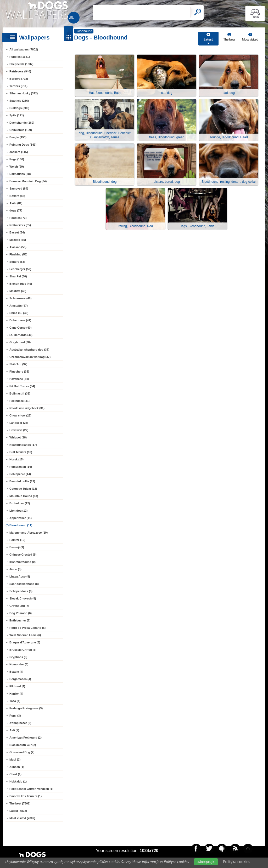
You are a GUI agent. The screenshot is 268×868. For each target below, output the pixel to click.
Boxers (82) (17, 196)
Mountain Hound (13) (24, 496)
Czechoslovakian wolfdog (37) (30, 357)
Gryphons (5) (18, 657)
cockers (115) (19, 152)
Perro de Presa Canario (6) (27, 628)
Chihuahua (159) (21, 130)
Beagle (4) (16, 672)
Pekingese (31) (19, 401)
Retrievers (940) (20, 71)
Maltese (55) (18, 240)
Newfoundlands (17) (23, 445)
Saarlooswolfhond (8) (24, 584)
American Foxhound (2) (26, 738)
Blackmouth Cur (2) (23, 745)
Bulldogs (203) (19, 108)
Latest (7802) (18, 811)
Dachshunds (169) (22, 123)
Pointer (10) (17, 540)
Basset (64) (17, 232)
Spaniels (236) (19, 101)
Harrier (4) (16, 694)
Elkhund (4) (17, 686)
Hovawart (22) (19, 430)
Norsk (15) (16, 459)
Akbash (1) (17, 767)
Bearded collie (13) (22, 481)
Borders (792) (19, 79)
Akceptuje (206, 862)
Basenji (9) (17, 547)
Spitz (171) (17, 115)
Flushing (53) (18, 254)
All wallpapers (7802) (24, 49)
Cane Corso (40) (20, 328)
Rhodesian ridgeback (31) (27, 408)
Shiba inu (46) (19, 313)
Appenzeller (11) (21, 518)
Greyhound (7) (19, 606)
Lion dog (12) (18, 511)
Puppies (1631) (20, 57)
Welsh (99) (17, 167)
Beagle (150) (18, 137)
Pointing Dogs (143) (23, 145)
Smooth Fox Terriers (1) (26, 796)
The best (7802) (20, 803)
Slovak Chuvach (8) (23, 598)
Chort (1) (15, 774)
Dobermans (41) (20, 320)
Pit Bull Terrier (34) (22, 386)
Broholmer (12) (20, 503)
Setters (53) (17, 262)
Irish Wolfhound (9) (23, 562)
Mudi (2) (15, 760)
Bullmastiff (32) (20, 393)
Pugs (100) (17, 159)
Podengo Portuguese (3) (26, 708)
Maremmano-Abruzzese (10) (29, 533)
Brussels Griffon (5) (23, 650)
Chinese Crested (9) (23, 555)
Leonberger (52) (20, 269)
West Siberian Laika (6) (25, 635)
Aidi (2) (14, 730)
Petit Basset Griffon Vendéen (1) (31, 789)
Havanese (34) (19, 379)
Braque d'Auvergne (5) (25, 642)
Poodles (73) (18, 218)
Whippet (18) (18, 437)
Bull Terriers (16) (21, 452)
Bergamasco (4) (20, 679)
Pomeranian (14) (21, 467)
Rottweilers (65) (20, 225)
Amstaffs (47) (19, 306)
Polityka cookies (237, 862)
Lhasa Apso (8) (20, 576)
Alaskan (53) (18, 247)
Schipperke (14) (20, 474)
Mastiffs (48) (18, 291)
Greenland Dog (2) (22, 752)
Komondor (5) (19, 664)
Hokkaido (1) (18, 781)
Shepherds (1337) (21, 64)
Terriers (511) (18, 86)
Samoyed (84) (19, 189)
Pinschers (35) (19, 372)
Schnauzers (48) (20, 298)
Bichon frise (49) (21, 284)
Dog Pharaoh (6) (21, 613)
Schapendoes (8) (21, 591)
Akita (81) (16, 203)
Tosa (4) (15, 701)
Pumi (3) (15, 716)
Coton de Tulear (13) (23, 489)
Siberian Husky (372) (24, 93)
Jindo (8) (15, 569)
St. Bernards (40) (21, 335)
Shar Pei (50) (18, 276)
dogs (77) (16, 210)
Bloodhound (84, 31)
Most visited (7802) (22, 818)
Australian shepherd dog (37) (29, 350)
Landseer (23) (19, 423)
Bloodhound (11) (21, 525)
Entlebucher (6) (20, 620)
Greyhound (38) (20, 342)
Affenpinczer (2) (20, 723)
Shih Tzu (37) (18, 364)
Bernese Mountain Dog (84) (28, 181)
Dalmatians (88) (20, 174)
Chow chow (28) (20, 415)
